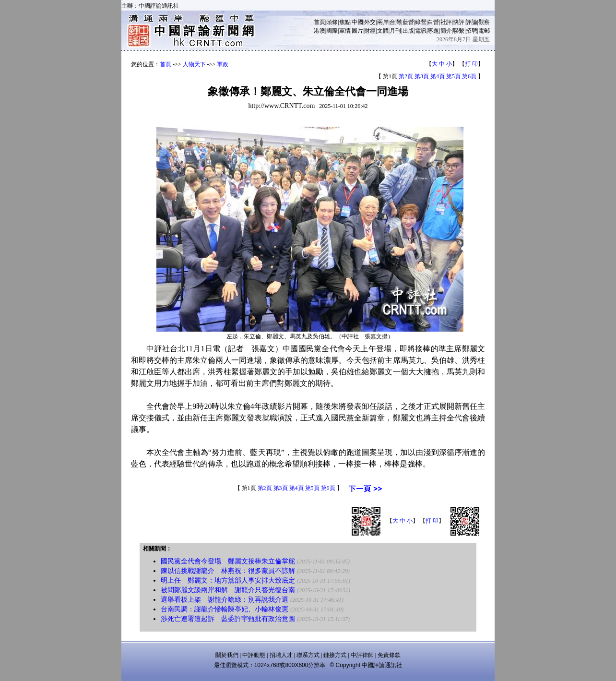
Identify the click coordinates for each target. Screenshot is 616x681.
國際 (332, 31)
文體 (383, 31)
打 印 (471, 64)
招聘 (472, 31)
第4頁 (438, 76)
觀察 (484, 22)
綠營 (421, 22)
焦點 (345, 22)
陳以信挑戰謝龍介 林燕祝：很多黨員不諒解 (228, 571)
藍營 (408, 22)
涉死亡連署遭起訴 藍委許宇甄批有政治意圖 (228, 619)
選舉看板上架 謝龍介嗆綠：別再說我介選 (225, 600)
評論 (472, 22)
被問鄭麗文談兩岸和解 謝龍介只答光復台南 (228, 590)
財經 (370, 31)
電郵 (484, 31)
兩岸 (383, 22)
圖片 (357, 31)
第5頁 (453, 76)
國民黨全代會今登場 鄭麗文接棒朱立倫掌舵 (228, 561)
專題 (433, 31)
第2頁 (406, 76)
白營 (433, 22)
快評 (459, 22)
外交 (370, 22)
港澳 (320, 31)
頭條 (332, 22)
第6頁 (469, 76)
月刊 (395, 31)
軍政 (223, 64)
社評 (446, 22)
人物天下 (194, 64)
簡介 (446, 31)
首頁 (320, 22)
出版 (408, 31)
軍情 (345, 31)
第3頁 (422, 76)
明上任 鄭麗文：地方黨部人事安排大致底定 (228, 580)
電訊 (421, 31)
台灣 (395, 22)
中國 (357, 22)
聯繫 (459, 31)
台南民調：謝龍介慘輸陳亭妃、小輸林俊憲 (225, 609)
